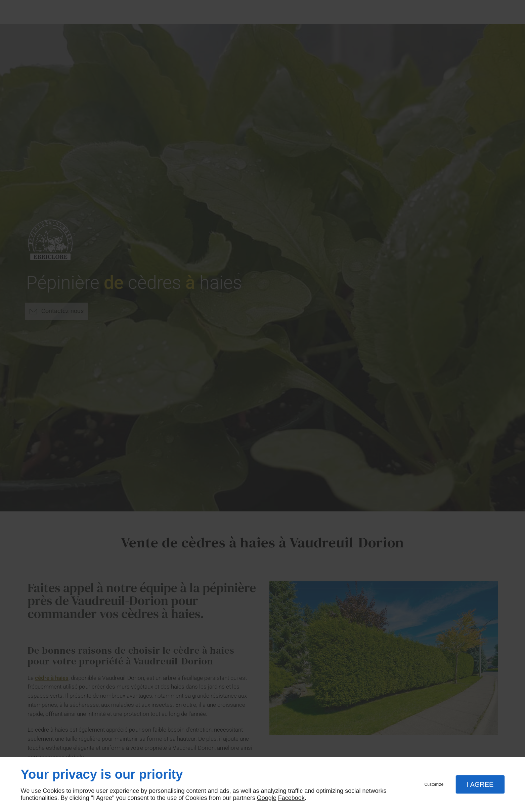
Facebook (291, 798)
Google (267, 798)
